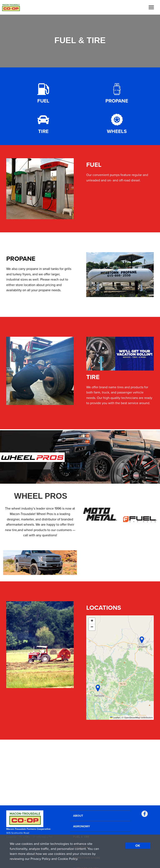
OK (138, 846)
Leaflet (115, 718)
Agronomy (82, 826)
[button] (142, 640)
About (78, 816)
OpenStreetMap (132, 718)
